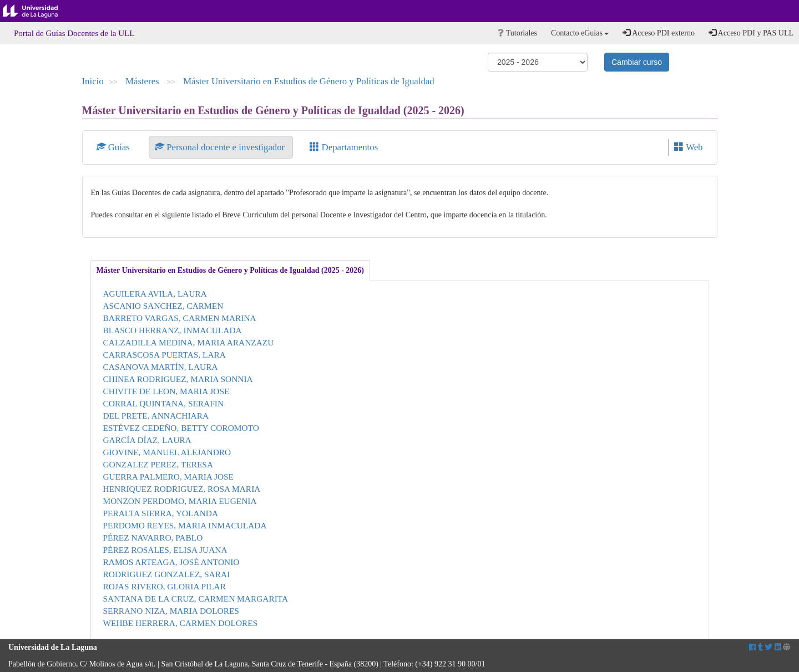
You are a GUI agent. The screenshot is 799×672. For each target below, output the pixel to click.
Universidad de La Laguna (39, 11)
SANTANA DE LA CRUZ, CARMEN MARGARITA (196, 599)
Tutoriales (517, 33)
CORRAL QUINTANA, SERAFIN (164, 403)
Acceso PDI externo (658, 33)
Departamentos (344, 147)
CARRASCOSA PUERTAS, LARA (165, 355)
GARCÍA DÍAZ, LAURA (147, 440)
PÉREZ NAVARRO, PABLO (153, 538)
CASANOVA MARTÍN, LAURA (161, 367)
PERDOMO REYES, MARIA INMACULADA (185, 525)
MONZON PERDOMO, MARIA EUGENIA (180, 501)
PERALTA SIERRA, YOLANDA (161, 513)
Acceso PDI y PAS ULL (751, 33)
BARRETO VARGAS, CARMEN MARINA (180, 318)
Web (688, 147)
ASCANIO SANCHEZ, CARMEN (163, 306)
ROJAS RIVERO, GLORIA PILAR (165, 586)
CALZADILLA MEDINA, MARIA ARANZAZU (189, 342)
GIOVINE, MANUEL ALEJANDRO (167, 452)
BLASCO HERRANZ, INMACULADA (173, 330)
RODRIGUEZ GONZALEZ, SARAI (167, 574)
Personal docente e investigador (221, 147)
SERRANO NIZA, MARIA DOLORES (171, 611)
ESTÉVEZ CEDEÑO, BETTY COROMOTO (181, 428)
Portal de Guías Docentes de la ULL (74, 33)
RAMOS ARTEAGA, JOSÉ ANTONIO (171, 562)
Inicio (93, 81)
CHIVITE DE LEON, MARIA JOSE (166, 391)
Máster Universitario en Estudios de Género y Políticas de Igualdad (309, 81)
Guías (115, 147)
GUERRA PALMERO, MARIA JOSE (168, 477)
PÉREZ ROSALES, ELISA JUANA (165, 550)
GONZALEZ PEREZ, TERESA (158, 464)
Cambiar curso (637, 62)
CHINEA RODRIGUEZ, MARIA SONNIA (178, 379)
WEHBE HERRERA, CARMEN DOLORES (181, 623)
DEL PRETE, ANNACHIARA (156, 416)
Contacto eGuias (580, 33)
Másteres (143, 81)
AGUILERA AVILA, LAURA (155, 294)
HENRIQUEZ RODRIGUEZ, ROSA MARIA (182, 489)
